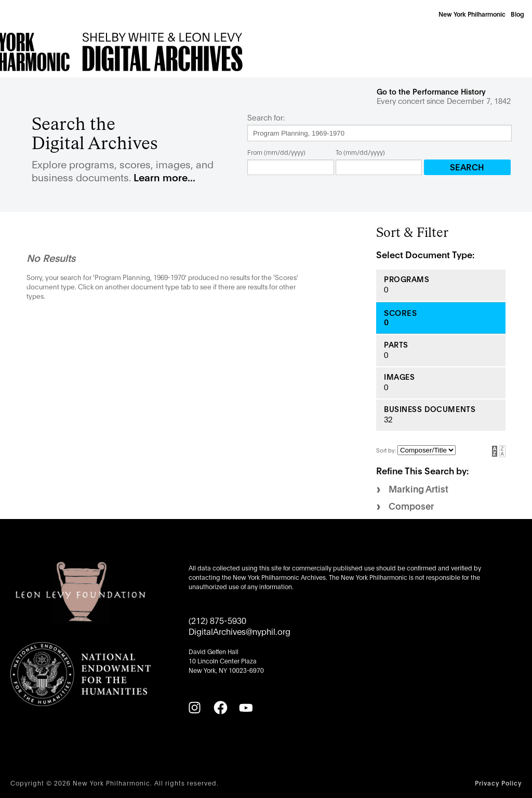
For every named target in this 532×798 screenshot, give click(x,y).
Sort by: (387, 450)
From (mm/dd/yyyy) (276, 152)
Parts (396, 345)
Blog (517, 14)
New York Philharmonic (472, 14)
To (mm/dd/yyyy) (360, 152)
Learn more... (164, 177)
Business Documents (430, 409)
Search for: (266, 117)
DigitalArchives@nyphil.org (240, 631)
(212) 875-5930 (217, 620)
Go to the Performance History (431, 91)
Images (399, 377)
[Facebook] (220, 708)
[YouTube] (246, 708)
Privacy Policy (498, 783)
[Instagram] (194, 708)
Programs (407, 279)
